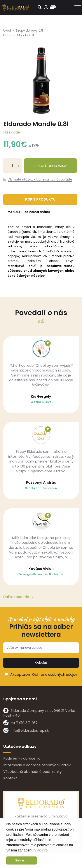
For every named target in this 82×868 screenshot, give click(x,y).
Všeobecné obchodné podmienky (32, 772)
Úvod (7, 30)
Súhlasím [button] (22, 860)
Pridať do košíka (50, 166)
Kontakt (10, 778)
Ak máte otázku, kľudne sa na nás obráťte (40, 179)
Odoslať (41, 663)
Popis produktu (40, 199)
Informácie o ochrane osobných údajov (37, 765)
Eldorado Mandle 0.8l (19, 35)
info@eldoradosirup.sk (30, 730)
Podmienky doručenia (22, 758)
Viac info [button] (41, 850)
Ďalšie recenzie (16, 597)
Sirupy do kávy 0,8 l (30, 30)
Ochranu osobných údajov (55, 675)
